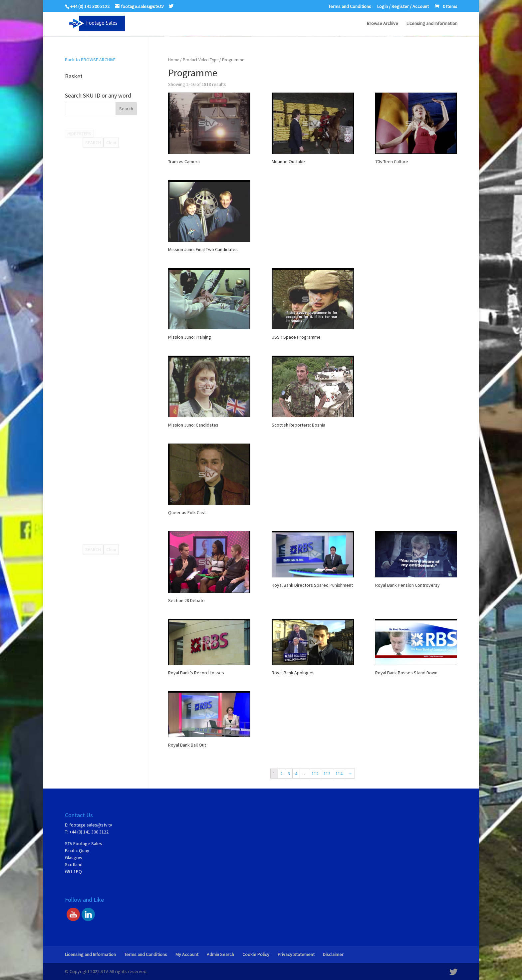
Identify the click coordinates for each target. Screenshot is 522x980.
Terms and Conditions (350, 7)
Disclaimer (333, 954)
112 (315, 774)
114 (339, 774)
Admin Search (220, 954)
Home (174, 60)
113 (327, 774)
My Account (187, 954)
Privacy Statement (296, 954)
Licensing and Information (432, 24)
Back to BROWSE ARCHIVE (90, 60)
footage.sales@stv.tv (91, 825)
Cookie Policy (256, 954)
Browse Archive (383, 24)
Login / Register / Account (403, 7)
